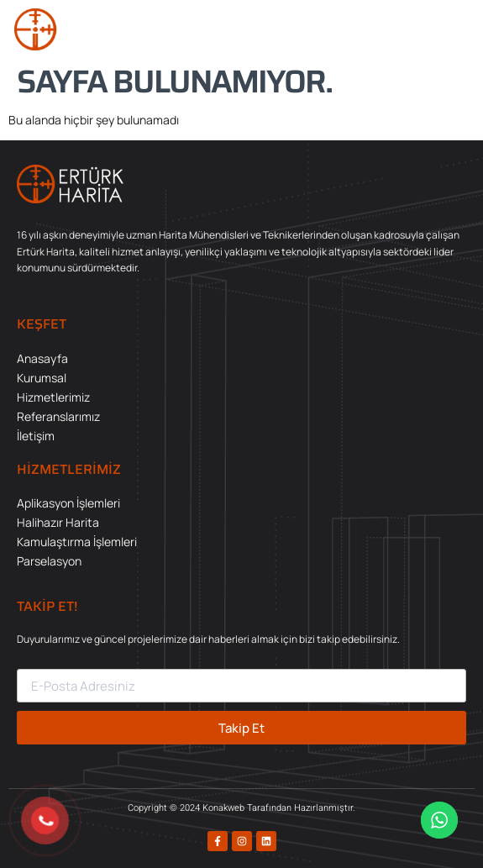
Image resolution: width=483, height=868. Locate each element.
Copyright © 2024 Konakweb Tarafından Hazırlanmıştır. (241, 808)
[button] (454, 29)
